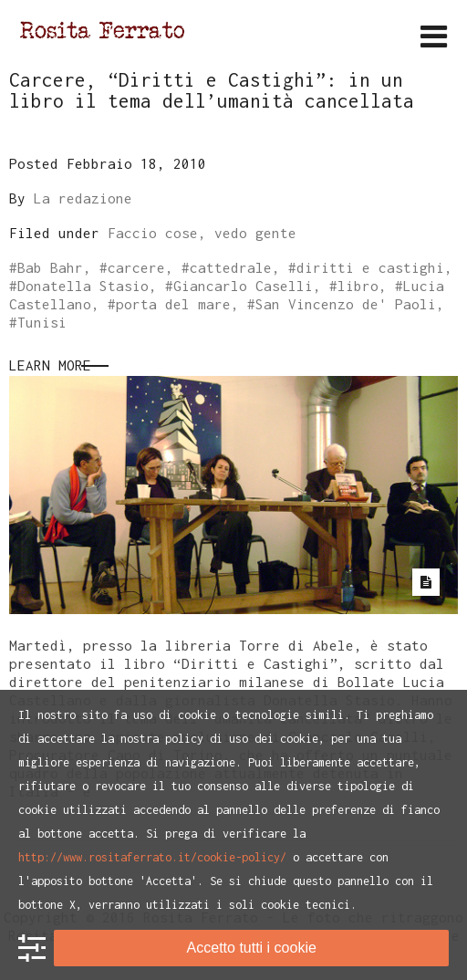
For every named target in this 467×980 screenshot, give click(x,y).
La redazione (83, 198)
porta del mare (173, 304)
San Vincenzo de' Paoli (346, 304)
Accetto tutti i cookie (252, 948)
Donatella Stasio (83, 286)
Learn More (50, 365)
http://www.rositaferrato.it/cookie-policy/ (152, 857)
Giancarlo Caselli (243, 286)
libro (358, 286)
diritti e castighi (370, 267)
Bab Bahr (50, 267)
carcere (136, 267)
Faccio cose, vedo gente (202, 233)
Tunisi (42, 322)
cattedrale (231, 267)
